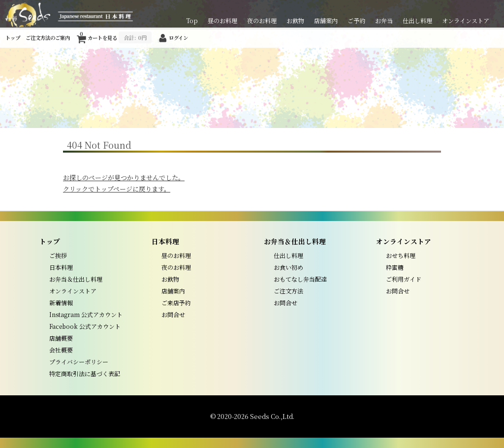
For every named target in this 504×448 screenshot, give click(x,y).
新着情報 (61, 303)
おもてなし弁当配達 (300, 279)
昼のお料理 (222, 20)
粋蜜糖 (395, 267)
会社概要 (61, 350)
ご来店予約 (176, 303)
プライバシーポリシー (79, 362)
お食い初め (288, 267)
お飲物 (295, 20)
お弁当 (384, 20)
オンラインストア (466, 20)
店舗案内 (326, 20)
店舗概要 (61, 338)
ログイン (178, 38)
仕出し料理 (417, 20)
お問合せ (173, 314)
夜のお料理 (262, 20)
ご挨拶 (58, 255)
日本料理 (61, 267)
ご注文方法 (288, 291)
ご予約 (356, 20)
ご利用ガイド (404, 279)
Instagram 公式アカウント (86, 314)
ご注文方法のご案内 (48, 38)
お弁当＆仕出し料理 (76, 279)
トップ (13, 38)
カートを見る (116, 36)
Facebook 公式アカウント (85, 326)
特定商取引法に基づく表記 (85, 373)
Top (192, 20)
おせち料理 (401, 255)
